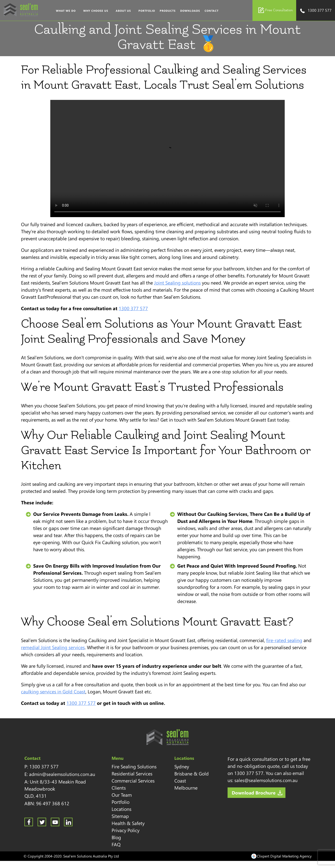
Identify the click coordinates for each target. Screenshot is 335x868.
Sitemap (120, 816)
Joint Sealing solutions (177, 283)
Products (168, 11)
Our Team (122, 795)
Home (49, 11)
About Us (123, 11)
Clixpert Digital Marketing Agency (284, 856)
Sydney (182, 766)
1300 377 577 (316, 11)
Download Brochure (254, 793)
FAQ (116, 844)
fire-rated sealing (284, 640)
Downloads (190, 11)
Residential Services (132, 773)
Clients (119, 788)
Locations (121, 809)
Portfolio (147, 11)
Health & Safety (128, 823)
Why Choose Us (96, 11)
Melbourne (186, 788)
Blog (116, 837)
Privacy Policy (126, 830)
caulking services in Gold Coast (53, 691)
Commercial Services (133, 781)
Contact (212, 11)
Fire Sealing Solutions (134, 766)
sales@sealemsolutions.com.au (266, 780)
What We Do (66, 11)
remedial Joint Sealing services (53, 647)
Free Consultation (276, 10)
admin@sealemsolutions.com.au (62, 774)
